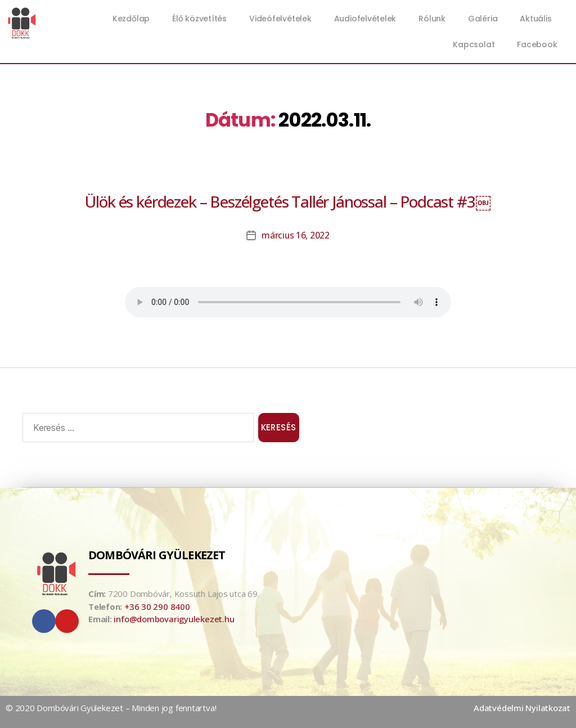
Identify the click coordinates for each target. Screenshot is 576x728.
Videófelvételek (280, 19)
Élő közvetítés (199, 19)
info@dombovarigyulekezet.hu (174, 619)
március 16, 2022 (296, 235)
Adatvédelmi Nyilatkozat (522, 708)
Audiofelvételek (365, 19)
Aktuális (538, 19)
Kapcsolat (474, 44)
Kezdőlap (131, 19)
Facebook (537, 44)
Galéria (483, 19)
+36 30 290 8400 (157, 606)
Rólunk (432, 19)
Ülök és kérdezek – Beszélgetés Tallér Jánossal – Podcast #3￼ (288, 201)
